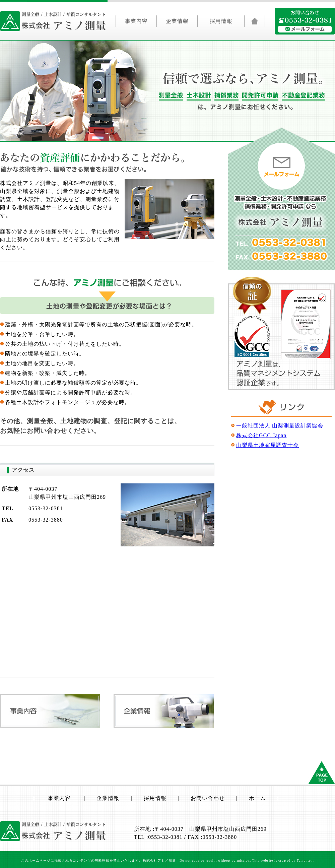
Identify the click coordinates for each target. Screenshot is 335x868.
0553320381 (306, 20)
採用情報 (221, 23)
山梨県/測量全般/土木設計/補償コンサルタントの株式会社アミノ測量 (53, 21)
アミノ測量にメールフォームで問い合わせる (305, 29)
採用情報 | (167, 798)
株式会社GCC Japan (261, 435)
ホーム (257, 798)
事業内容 (136, 23)
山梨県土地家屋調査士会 (267, 445)
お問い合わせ (208, 798)
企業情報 (177, 23)
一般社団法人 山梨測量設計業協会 (280, 426)
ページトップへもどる (321, 773)
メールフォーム (281, 166)
